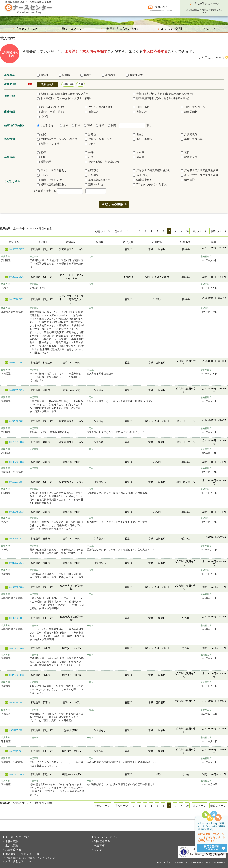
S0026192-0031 (16, 563)
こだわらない (47, 125)
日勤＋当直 (141, 107)
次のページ (200, 231)
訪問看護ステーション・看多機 (57, 139)
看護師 (86, 75)
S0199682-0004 (16, 618)
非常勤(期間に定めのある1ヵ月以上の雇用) (64, 98)
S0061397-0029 (16, 390)
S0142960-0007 (16, 703)
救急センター (190, 157)
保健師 (43, 75)
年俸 (100, 125)
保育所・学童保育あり (52, 170)
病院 (41, 134)
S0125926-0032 (16, 299)
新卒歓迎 (188, 180)
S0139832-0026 (16, 277)
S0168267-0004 (16, 482)
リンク (98, 850)
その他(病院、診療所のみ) (102, 162)
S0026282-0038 (16, 675)
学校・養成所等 (192, 139)
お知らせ (209, 29)
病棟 (41, 152)
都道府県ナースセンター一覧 (22, 854)
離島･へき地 (94, 185)
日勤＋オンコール (193, 107)
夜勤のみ (140, 112)
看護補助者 (134, 75)
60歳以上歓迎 (143, 180)
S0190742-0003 (16, 462)
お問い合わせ (163, 7)
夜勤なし (44, 175)
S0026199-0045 (16, 774)
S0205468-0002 (16, 421)
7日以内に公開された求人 (150, 185)
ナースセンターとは (17, 837)
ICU (41, 157)
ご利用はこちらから (212, 58)
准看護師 (109, 75)
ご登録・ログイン (70, 29)
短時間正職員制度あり (52, 185)
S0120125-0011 (16, 751)
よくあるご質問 (171, 29)
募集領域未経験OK (98, 180)
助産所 (139, 134)
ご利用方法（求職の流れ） (121, 29)
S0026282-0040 (16, 648)
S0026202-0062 (16, 363)
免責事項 (99, 846)
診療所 (91, 134)
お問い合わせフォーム (18, 861)
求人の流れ (12, 846)
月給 (64, 125)
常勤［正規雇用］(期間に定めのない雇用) (63, 94)
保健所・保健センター (100, 139)
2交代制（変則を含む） (100, 107)
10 (187, 231)
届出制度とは (13, 850)
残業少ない (93, 170)
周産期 (139, 157)
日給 (76, 125)
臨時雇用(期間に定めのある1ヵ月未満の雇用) (161, 98)
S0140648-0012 (16, 539)
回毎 (112, 125)
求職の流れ (12, 841)
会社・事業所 (143, 139)
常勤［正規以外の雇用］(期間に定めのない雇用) (163, 94)
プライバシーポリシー (107, 837)
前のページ (121, 231)
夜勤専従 (92, 175)
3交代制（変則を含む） (53, 107)
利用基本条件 (102, 841)
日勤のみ (92, 112)
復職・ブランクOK (50, 180)
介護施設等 (189, 134)
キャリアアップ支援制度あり (200, 175)
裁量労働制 (189, 112)
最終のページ (218, 231)
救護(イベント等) (49, 144)
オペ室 (139, 152)
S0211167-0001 (16, 730)
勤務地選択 (48, 84)
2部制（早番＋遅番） (51, 112)
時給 (88, 125)
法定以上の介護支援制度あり (200, 170)
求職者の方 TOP (26, 29)
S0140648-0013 (16, 512)
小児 (89, 157)
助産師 (64, 75)
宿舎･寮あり (142, 175)
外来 (89, 152)
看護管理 (44, 162)
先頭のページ (102, 231)
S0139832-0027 (16, 249)
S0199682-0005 (16, 587)
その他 (43, 116)
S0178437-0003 (16, 442)
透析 (185, 152)
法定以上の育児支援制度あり (152, 170)
